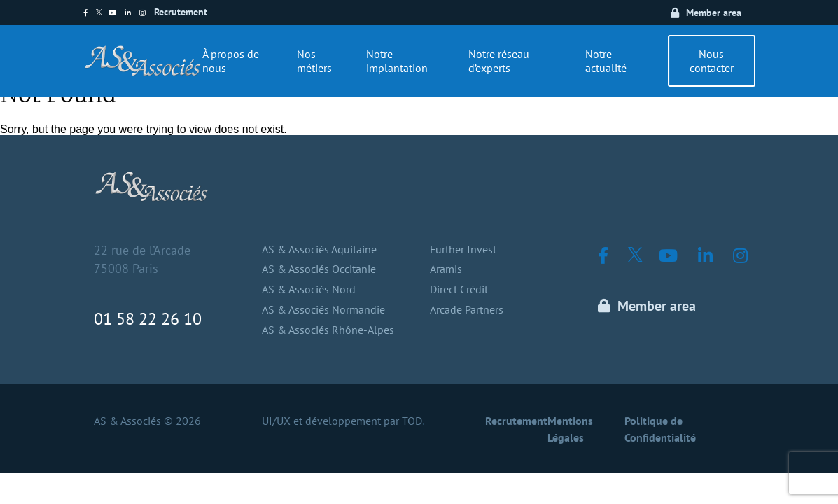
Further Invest (463, 249)
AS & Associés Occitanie (319, 269)
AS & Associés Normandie (323, 309)
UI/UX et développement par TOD (342, 421)
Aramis (446, 269)
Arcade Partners (467, 309)
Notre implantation (397, 61)
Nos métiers (314, 61)
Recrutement (181, 12)
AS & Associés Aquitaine (319, 249)
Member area (714, 13)
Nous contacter (712, 61)
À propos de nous (231, 61)
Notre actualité (606, 61)
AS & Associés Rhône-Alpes (328, 330)
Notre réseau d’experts (499, 61)
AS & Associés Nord (309, 289)
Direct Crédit (459, 289)
